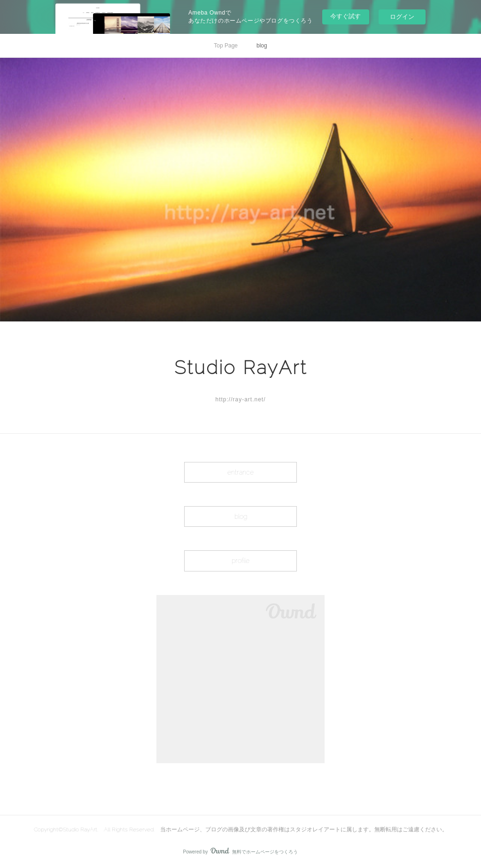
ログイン (402, 17)
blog (262, 46)
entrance (240, 472)
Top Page (226, 46)
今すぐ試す (345, 16)
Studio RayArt (241, 367)
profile (240, 561)
